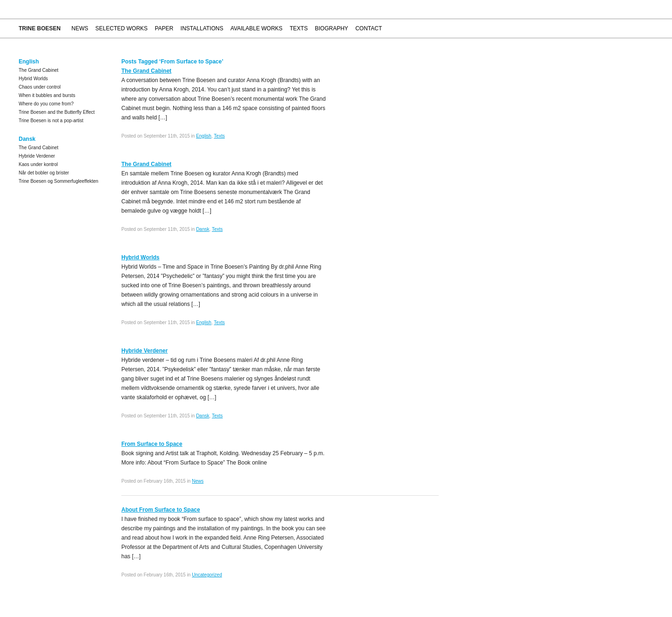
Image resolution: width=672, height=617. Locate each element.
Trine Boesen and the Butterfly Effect (57, 112)
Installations (202, 28)
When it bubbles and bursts (47, 95)
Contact (368, 28)
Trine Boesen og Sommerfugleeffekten (59, 181)
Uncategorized (207, 575)
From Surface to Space (152, 444)
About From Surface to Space (161, 510)
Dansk (203, 229)
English (204, 136)
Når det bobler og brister (44, 173)
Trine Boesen (40, 28)
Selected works (121, 28)
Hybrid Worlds (33, 79)
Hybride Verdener (37, 156)
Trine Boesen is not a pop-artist (51, 121)
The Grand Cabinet (38, 70)
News (80, 28)
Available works (257, 28)
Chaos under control (40, 87)
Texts (299, 28)
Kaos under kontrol (38, 164)
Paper (164, 28)
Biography (332, 28)
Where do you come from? (46, 104)
